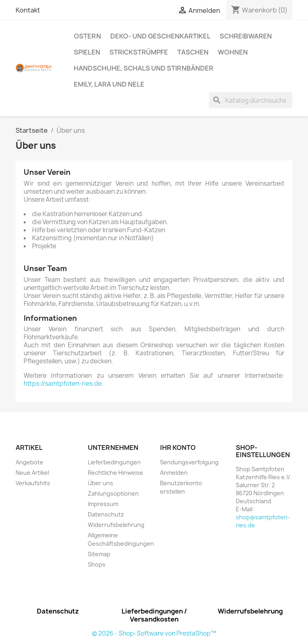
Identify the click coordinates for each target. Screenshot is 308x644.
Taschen (193, 52)
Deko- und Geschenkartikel (160, 36)
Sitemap (99, 554)
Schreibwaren (246, 36)
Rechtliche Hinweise (115, 473)
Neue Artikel (32, 473)
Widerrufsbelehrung (116, 525)
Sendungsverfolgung (189, 462)
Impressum (103, 504)
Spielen (87, 52)
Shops (97, 564)
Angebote (29, 462)
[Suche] (251, 100)
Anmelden (174, 473)
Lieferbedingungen (114, 462)
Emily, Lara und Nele (109, 84)
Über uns (100, 483)
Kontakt (28, 10)
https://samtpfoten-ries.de (63, 384)
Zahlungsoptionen (113, 493)
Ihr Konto (178, 448)
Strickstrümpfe (139, 52)
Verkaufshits (33, 483)
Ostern (87, 36)
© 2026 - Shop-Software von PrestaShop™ (154, 633)
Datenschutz (106, 514)
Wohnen (233, 52)
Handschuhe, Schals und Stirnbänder (144, 68)
